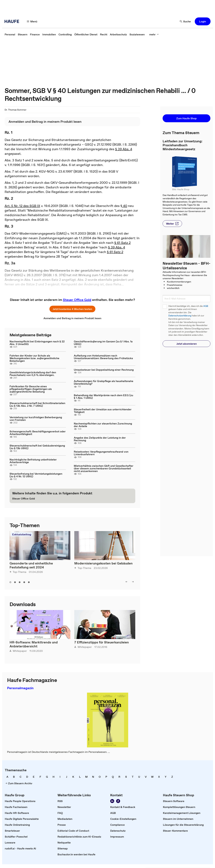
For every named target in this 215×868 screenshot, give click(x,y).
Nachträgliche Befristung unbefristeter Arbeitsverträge (33, 461)
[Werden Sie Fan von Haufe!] (118, 801)
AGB (206, 306)
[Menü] (32, 21)
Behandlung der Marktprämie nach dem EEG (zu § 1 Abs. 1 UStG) (103, 396)
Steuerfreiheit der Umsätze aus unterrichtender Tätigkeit (103, 411)
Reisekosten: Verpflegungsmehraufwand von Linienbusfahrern (101, 453)
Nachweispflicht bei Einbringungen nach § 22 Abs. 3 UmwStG (37, 343)
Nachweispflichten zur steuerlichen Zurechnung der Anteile (103, 425)
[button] (203, 21)
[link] (10, 34)
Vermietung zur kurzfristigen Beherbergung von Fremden (36, 419)
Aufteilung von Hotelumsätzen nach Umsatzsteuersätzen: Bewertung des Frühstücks (103, 357)
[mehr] (154, 34)
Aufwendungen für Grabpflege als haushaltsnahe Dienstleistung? (104, 382)
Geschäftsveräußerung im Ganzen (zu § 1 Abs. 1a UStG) (103, 343)
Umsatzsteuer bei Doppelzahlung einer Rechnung (104, 370)
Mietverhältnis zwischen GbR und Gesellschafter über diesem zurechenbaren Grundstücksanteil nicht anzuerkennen (104, 468)
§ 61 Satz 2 (122, 243)
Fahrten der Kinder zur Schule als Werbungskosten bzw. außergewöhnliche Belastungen (34, 358)
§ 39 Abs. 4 (124, 149)
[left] (127, 582)
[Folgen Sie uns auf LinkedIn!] (112, 801)
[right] (133, 582)
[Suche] (185, 21)
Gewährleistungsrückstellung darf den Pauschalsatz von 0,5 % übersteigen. (33, 374)
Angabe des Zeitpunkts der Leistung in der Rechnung (100, 439)
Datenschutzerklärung (180, 316)
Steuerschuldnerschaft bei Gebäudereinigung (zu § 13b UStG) (37, 447)
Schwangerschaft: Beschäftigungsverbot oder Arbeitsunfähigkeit (38, 433)
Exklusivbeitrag (22, 534)
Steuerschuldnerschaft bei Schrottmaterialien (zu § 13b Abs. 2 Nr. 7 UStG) (37, 404)
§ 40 (124, 206)
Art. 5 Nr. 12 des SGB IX (22, 206)
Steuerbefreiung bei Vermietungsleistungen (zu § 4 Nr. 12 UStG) (36, 475)
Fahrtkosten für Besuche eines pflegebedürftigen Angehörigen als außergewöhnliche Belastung (31, 389)
